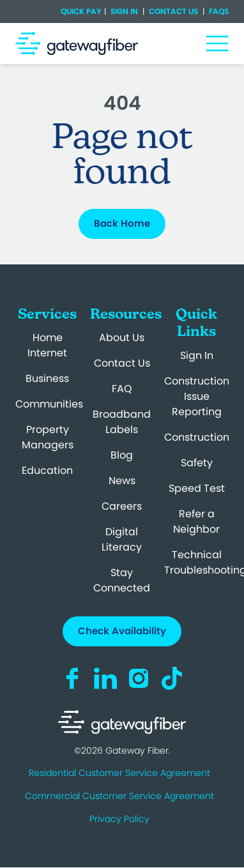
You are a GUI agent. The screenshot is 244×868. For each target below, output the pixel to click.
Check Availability (122, 631)
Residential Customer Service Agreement (119, 773)
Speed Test (197, 488)
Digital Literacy (122, 539)
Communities (49, 404)
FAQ (122, 389)
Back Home (122, 223)
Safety (197, 463)
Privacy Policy (119, 819)
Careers (122, 506)
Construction (197, 437)
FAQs (218, 11)
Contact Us (173, 11)
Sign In (124, 11)
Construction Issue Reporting (197, 396)
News (122, 481)
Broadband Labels (122, 422)
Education (47, 470)
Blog (122, 455)
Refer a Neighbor (196, 522)
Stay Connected (122, 580)
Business (47, 378)
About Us (122, 338)
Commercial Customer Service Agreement (119, 796)
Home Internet (47, 345)
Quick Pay (81, 11)
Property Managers (48, 437)
